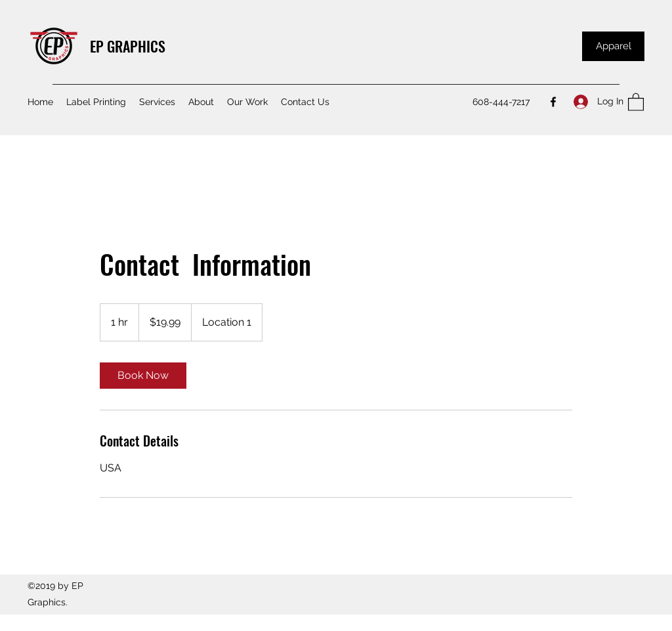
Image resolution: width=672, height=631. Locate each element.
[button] (636, 101)
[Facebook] (553, 102)
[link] (143, 376)
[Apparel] (613, 46)
